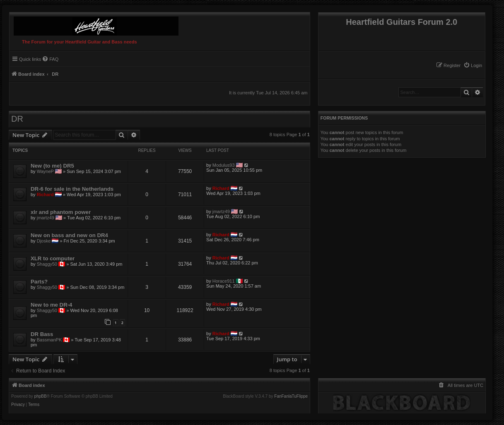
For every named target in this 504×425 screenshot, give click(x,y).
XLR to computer (53, 258)
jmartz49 (46, 218)
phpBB (41, 396)
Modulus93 (224, 165)
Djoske (44, 241)
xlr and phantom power (61, 212)
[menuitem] (473, 65)
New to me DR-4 (51, 305)
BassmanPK (49, 340)
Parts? (39, 282)
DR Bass (42, 334)
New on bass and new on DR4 (69, 235)
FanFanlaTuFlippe (291, 396)
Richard (45, 194)
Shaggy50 (47, 264)
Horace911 (224, 281)
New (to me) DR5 (52, 166)
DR (17, 119)
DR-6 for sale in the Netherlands (72, 189)
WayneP (45, 171)
